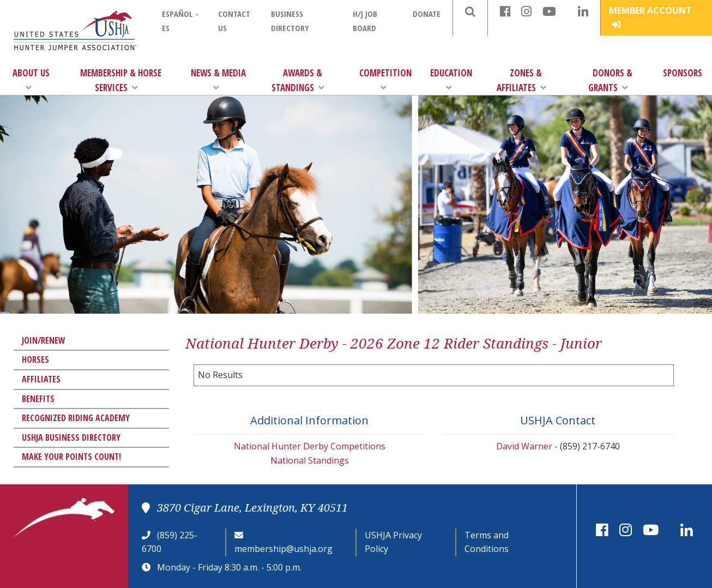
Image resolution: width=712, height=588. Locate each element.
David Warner (524, 446)
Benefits (38, 399)
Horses (35, 359)
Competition (385, 79)
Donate (427, 14)
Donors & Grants (610, 80)
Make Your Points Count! (71, 457)
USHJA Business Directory (71, 437)
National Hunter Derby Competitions (310, 446)
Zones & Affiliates (521, 80)
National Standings (310, 460)
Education (451, 79)
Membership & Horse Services (121, 80)
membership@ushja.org (283, 549)
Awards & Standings (298, 80)
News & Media (218, 79)
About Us (31, 79)
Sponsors (683, 73)
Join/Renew (44, 340)
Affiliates (41, 379)
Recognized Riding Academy (76, 418)
